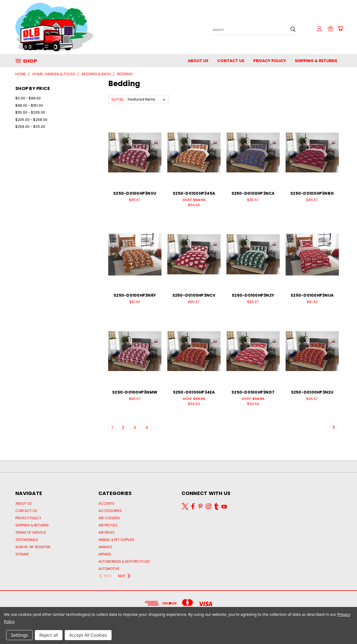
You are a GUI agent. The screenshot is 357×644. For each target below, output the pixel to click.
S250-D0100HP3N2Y (253, 295)
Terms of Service (31, 532)
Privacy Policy (270, 61)
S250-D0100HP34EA (194, 392)
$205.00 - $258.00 (31, 120)
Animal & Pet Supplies (116, 540)
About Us (198, 61)
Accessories (110, 511)
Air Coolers (109, 518)
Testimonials (27, 540)
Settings (19, 635)
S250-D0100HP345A (194, 193)
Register (43, 547)
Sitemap (22, 554)
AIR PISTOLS (108, 525)
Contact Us (231, 61)
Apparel (105, 554)
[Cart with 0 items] (340, 28)
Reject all (49, 635)
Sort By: (118, 99)
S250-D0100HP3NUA (312, 295)
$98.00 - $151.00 (29, 105)
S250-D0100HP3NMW (135, 392)
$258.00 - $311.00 (30, 127)
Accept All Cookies (88, 635)
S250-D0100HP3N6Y (135, 295)
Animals (105, 547)
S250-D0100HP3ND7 (253, 392)
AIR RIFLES (107, 532)
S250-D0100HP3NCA (253, 193)
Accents (106, 503)
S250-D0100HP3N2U (312, 392)
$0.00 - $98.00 (28, 98)
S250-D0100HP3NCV (194, 295)
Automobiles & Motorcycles (124, 561)
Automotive (109, 569)
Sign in (22, 547)
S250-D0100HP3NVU (135, 193)
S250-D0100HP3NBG (312, 193)
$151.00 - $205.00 (30, 112)
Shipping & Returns (316, 61)
